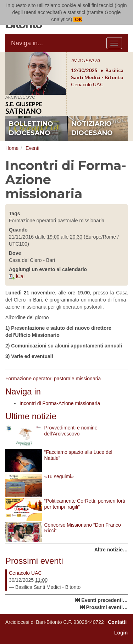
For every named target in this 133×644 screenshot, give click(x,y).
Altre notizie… (111, 550)
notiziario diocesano (92, 128)
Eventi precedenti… (104, 600)
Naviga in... (27, 43)
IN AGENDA (85, 60)
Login (121, 633)
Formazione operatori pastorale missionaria (53, 379)
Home (12, 148)
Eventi (32, 148)
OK (78, 19)
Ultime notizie (31, 416)
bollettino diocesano (31, 128)
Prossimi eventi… (107, 607)
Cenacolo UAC (25, 573)
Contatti (117, 622)
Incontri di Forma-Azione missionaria (60, 403)
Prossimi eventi (34, 561)
